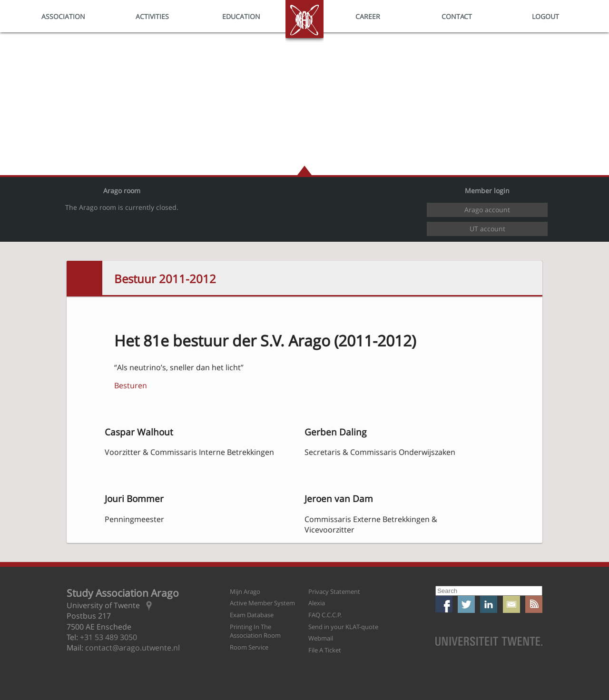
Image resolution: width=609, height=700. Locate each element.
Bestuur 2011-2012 (165, 279)
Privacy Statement (334, 592)
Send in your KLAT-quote (343, 627)
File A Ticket (325, 650)
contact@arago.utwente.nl (133, 648)
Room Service (249, 647)
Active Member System (262, 603)
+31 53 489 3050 (108, 637)
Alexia (317, 603)
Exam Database (252, 615)
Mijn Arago (245, 592)
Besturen (131, 385)
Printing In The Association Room (255, 631)
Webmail (321, 638)
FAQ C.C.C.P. (325, 615)
